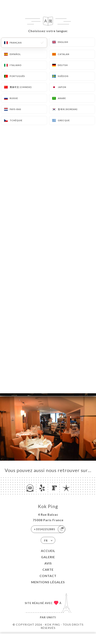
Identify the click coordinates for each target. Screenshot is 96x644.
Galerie (48, 557)
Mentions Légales (48, 582)
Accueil (48, 551)
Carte (48, 569)
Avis (48, 563)
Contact (48, 576)
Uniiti (51, 617)
